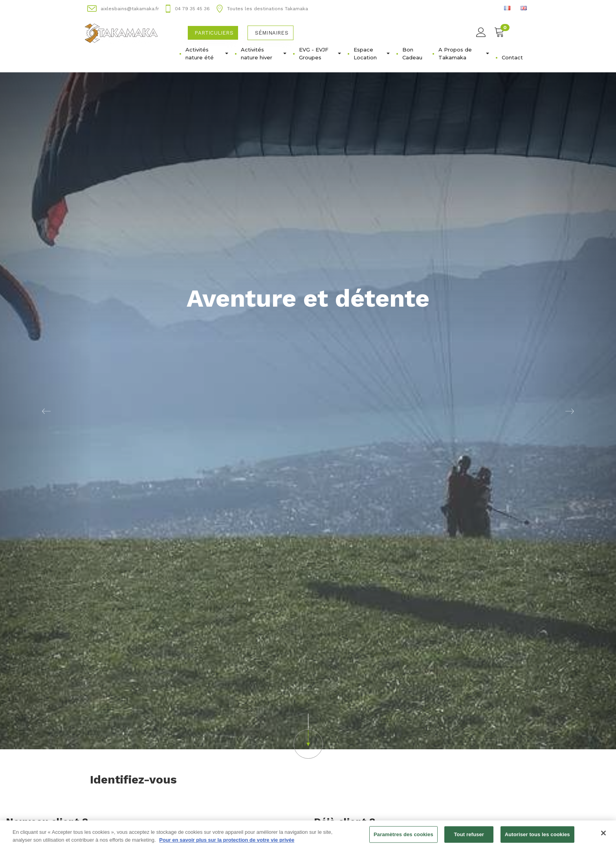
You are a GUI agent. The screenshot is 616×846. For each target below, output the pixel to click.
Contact (512, 57)
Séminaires (272, 33)
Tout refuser (469, 837)
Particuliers (214, 33)
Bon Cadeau (412, 53)
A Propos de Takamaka (464, 53)
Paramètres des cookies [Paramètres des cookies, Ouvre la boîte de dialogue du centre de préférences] (403, 837)
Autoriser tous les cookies (537, 837)
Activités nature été (207, 53)
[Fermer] (603, 836)
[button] (46, 411)
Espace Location (372, 53)
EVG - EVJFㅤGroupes (320, 53)
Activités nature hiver (264, 53)
